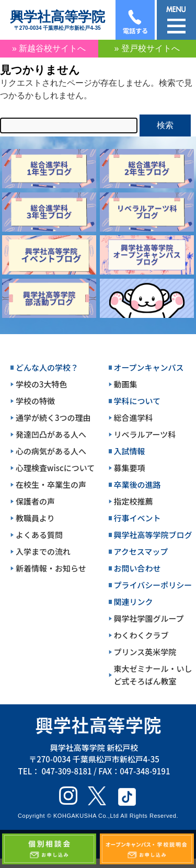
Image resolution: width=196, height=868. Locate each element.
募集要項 (130, 468)
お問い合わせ (137, 568)
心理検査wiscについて (55, 468)
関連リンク (134, 602)
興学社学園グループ (149, 618)
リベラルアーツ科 (145, 434)
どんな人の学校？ (47, 367)
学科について (137, 401)
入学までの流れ (43, 551)
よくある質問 (39, 535)
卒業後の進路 (137, 484)
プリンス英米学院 (145, 652)
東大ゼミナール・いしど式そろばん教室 (153, 675)
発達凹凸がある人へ (51, 434)
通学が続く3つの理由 (53, 418)
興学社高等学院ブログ (153, 535)
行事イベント (137, 518)
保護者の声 (35, 501)
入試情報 (130, 451)
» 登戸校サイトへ (147, 48)
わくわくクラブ (141, 635)
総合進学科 (134, 418)
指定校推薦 (134, 501)
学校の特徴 (35, 401)
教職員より (35, 518)
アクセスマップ (141, 551)
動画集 (126, 384)
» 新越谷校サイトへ (49, 48)
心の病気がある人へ (51, 451)
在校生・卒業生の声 (51, 484)
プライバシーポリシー (153, 585)
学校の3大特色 (42, 384)
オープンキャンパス (149, 367)
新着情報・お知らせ (51, 568)
